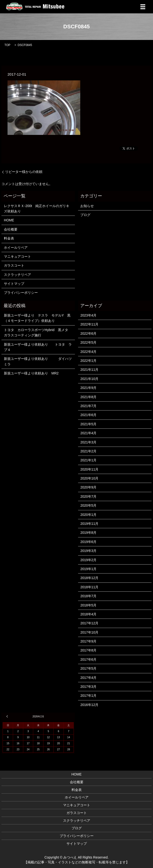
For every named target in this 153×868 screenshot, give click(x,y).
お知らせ (87, 206)
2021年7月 (88, 406)
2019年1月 (88, 569)
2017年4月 (88, 678)
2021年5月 (88, 424)
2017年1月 (88, 696)
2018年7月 (88, 596)
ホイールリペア (16, 248)
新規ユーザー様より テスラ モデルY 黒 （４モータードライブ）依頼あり (38, 318)
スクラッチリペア (17, 275)
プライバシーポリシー (21, 293)
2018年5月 (88, 605)
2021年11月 (89, 370)
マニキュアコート (17, 256)
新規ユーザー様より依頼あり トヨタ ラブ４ (38, 347)
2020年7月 (88, 496)
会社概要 (11, 229)
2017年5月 (88, 668)
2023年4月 (88, 315)
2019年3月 (88, 551)
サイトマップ (14, 284)
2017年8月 (88, 650)
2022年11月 (89, 324)
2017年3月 (88, 687)
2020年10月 (89, 478)
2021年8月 (88, 397)
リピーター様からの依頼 (24, 172)
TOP (7, 45)
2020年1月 (88, 515)
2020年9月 (88, 487)
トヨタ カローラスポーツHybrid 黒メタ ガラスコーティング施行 (38, 333)
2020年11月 (89, 469)
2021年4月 (88, 433)
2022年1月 (88, 361)
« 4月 (8, 716)
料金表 (9, 238)
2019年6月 (88, 542)
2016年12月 (89, 705)
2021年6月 (88, 415)
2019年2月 (88, 560)
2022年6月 (88, 333)
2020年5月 (88, 505)
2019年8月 (88, 533)
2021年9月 (88, 388)
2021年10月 (89, 379)
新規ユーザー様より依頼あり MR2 (31, 373)
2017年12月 (89, 623)
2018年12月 (89, 578)
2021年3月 (88, 442)
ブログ (85, 215)
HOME (9, 220)
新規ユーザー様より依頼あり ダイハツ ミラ (38, 361)
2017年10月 (89, 632)
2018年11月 (89, 587)
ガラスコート (14, 265)
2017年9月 (88, 641)
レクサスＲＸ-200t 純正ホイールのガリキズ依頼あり (37, 209)
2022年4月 (88, 352)
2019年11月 (89, 524)
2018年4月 (88, 614)
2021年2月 (88, 451)
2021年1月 (88, 460)
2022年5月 (88, 342)
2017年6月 (88, 659)
